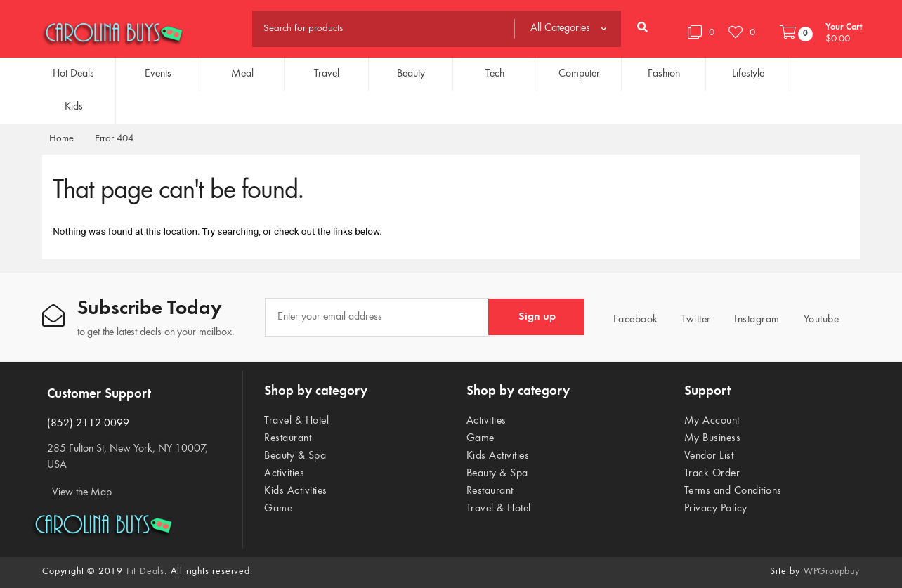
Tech (495, 74)
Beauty (411, 74)
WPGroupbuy (832, 572)
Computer (579, 74)
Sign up (537, 317)
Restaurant (288, 438)
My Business (713, 438)
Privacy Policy (716, 509)
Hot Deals (73, 74)
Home (61, 139)
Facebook (632, 319)
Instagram (753, 319)
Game (278, 509)
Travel (327, 74)
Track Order (712, 473)
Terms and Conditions (733, 491)
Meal (242, 74)
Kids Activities (296, 491)
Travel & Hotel (296, 421)
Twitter (692, 319)
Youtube (817, 319)
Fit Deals (145, 572)
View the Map (82, 492)
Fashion (664, 74)
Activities (284, 473)
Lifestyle (748, 74)
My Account (712, 421)
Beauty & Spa (295, 456)
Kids (74, 107)
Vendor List (709, 456)
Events (158, 74)
